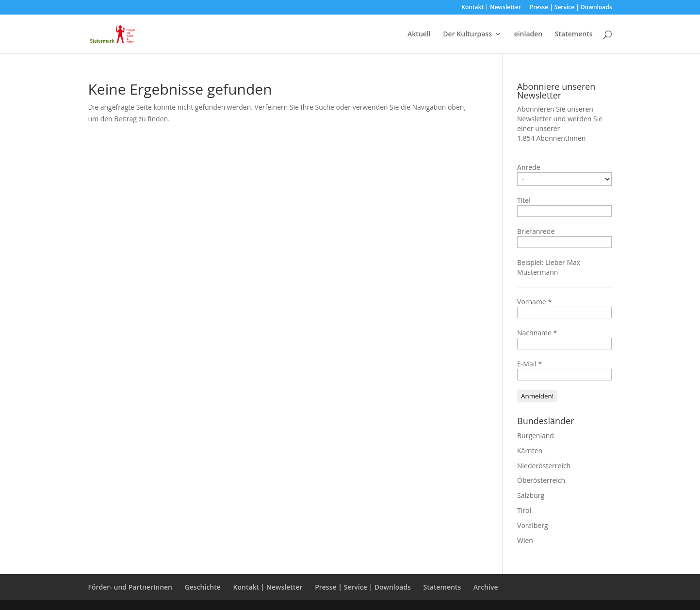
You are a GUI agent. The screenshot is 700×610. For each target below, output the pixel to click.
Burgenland (536, 436)
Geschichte (203, 587)
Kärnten (530, 451)
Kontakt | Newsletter (491, 8)
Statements (574, 34)
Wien (525, 540)
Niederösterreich (544, 466)
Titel (524, 200)
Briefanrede (536, 231)
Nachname (537, 333)
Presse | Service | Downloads (571, 8)
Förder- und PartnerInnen (130, 587)
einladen (529, 34)
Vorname (534, 302)
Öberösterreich (541, 480)
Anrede (529, 167)
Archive (486, 587)
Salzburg (531, 495)
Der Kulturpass (467, 34)
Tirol (524, 510)
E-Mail (529, 364)
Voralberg (533, 525)
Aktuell (419, 34)
